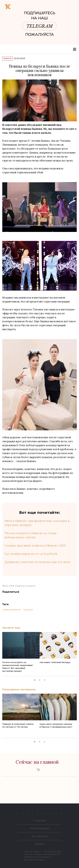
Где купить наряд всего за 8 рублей (31, 554)
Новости (8, 58)
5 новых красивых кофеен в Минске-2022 (35, 545)
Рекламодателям (40, 828)
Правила (39, 844)
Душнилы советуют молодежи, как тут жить (38, 562)
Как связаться (40, 836)
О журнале (40, 821)
